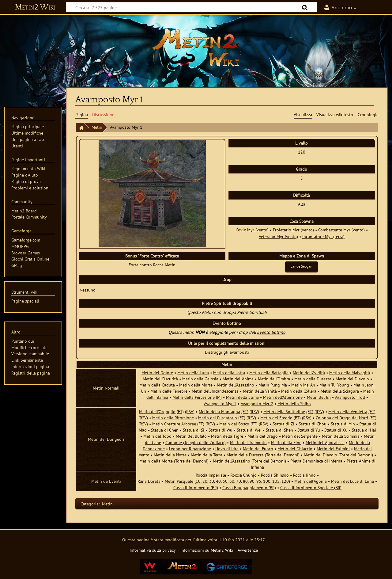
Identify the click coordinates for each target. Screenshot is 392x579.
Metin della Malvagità (350, 373)
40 (218, 481)
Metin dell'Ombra (274, 379)
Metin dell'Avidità (309, 373)
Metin (97, 127)
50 (225, 481)
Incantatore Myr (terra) (323, 236)
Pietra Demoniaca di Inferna (316, 461)
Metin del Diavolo (352, 379)
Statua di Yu (309, 430)
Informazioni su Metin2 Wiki (207, 550)
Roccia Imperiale (211, 475)
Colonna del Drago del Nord (342, 418)
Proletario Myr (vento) (293, 230)
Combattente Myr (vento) (341, 230)
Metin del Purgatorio (218, 418)
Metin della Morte (196, 385)
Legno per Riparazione (190, 449)
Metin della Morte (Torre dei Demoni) (174, 461)
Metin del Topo (157, 436)
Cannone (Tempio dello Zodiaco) (196, 442)
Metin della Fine (286, 442)
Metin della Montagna (219, 411)
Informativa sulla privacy (153, 550)
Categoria (90, 504)
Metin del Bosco (234, 424)
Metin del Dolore (157, 373)
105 (276, 481)
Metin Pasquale (179, 481)
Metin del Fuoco (258, 449)
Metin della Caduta (157, 385)
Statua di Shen (279, 430)
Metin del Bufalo (191, 436)
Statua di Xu (336, 430)
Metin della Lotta (229, 373)
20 (205, 481)
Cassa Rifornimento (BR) (196, 488)
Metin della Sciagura (340, 391)
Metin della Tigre (227, 436)
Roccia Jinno (304, 475)
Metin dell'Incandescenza (215, 391)
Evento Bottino (271, 332)
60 (232, 481)
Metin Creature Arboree (174, 424)
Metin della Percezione (194, 397)
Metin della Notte (170, 455)
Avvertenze (248, 550)
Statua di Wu (221, 430)
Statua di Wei (249, 430)
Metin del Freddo (276, 418)
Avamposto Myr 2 (257, 404)
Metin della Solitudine (284, 411)
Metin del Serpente (300, 436)
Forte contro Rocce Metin (152, 265)
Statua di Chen (165, 430)
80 (245, 481)
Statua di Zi (283, 424)
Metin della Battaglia (269, 373)
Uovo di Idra (227, 449)
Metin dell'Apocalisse (325, 442)
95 (259, 481)
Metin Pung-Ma (273, 385)
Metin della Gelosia (200, 379)
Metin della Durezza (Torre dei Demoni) (263, 455)
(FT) (180, 411)
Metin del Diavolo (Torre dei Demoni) (338, 455)
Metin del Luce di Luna (352, 481)
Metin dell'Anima (238, 379)
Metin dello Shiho (294, 404)
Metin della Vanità (260, 391)
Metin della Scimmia (341, 436)
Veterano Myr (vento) (278, 236)
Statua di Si (194, 430)
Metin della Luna (193, 373)
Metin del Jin (319, 397)
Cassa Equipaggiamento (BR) (249, 488)
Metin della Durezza (313, 379)
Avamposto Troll (350, 397)
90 (252, 481)
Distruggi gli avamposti (227, 352)
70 (239, 481)
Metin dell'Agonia (311, 481)
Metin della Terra (207, 455)
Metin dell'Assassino (236, 385)
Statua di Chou (313, 424)
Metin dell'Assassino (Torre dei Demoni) (249, 461)
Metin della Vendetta (348, 411)
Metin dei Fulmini (333, 449)
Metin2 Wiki (35, 7)
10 (198, 481)
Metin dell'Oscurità (160, 379)
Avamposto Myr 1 (220, 404)
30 (212, 481)
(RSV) (190, 411)
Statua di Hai (364, 430)
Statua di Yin (343, 424)
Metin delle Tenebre (169, 391)
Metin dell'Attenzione (283, 397)
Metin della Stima (242, 397)
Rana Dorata (149, 481)
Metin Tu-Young (334, 385)
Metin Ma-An (303, 385)
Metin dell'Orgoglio (157, 411)
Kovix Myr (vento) (252, 230)
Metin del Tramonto (248, 442)
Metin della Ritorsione (173, 418)
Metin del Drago (263, 436)
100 (267, 481)
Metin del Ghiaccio (295, 449)
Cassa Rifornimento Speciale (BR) (311, 488)
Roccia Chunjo (243, 475)
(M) (219, 397)
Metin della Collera (299, 391)
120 (285, 481)
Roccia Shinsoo (275, 475)
